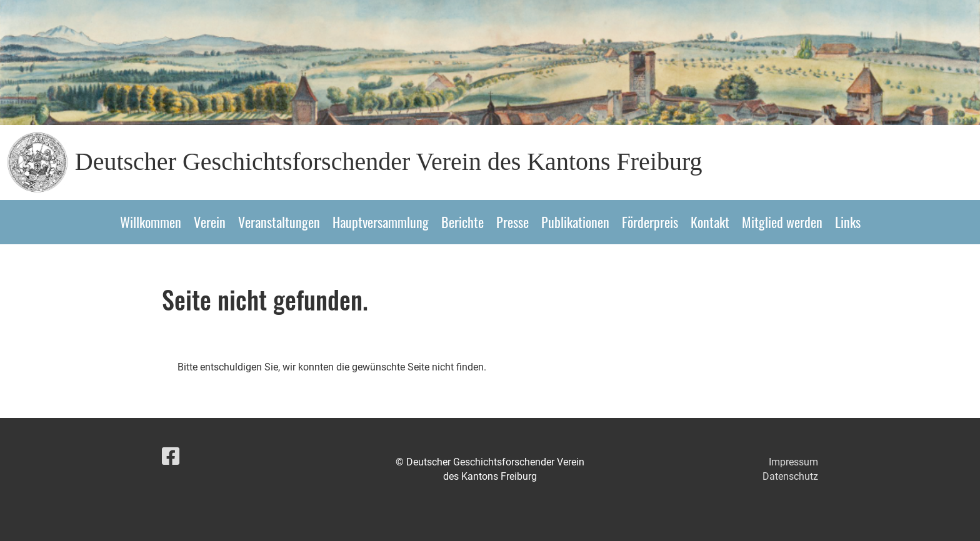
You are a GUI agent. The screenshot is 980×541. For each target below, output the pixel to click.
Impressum (793, 462)
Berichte (462, 222)
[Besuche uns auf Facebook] (171, 457)
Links (848, 222)
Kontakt (710, 222)
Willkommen (151, 222)
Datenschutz (790, 476)
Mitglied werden (782, 222)
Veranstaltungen (279, 222)
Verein (210, 222)
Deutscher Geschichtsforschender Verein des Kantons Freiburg (389, 161)
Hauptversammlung (381, 222)
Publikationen (575, 222)
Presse (512, 222)
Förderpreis (650, 222)
